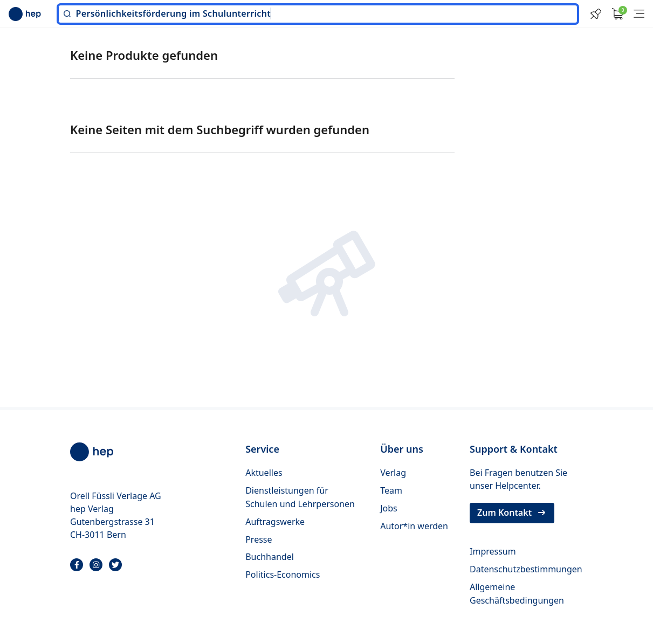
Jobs (389, 508)
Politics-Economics (283, 574)
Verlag (393, 473)
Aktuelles (264, 473)
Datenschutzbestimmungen (526, 569)
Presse (259, 539)
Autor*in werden (414, 526)
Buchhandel (270, 557)
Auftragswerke (275, 522)
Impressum (493, 551)
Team (391, 490)
